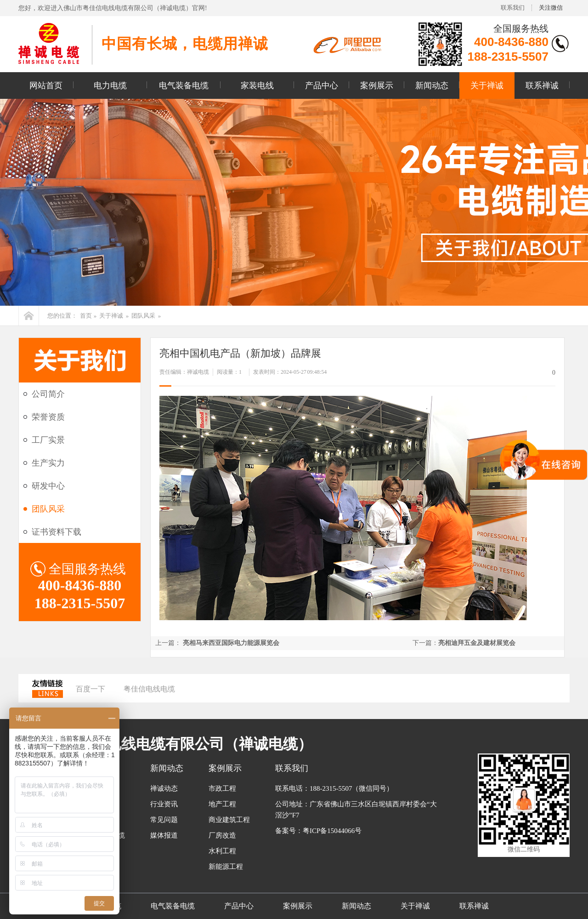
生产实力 (48, 463)
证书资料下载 (57, 532)
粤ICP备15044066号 (332, 831)
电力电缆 (110, 86)
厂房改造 (222, 835)
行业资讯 (164, 804)
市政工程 (222, 788)
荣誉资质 (48, 417)
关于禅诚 (487, 86)
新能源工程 (226, 867)
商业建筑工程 (229, 820)
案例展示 (377, 86)
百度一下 (90, 689)
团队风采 (143, 316)
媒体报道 (164, 835)
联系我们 (513, 8)
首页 (86, 316)
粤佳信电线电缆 (149, 689)
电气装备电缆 (184, 86)
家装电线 (257, 86)
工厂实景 (48, 440)
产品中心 (322, 86)
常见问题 (164, 820)
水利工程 (222, 851)
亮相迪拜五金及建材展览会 (477, 643)
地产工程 (222, 804)
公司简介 (48, 394)
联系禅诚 (542, 86)
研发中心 (48, 486)
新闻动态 (432, 86)
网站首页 (46, 86)
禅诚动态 (164, 788)
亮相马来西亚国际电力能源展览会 (231, 643)
